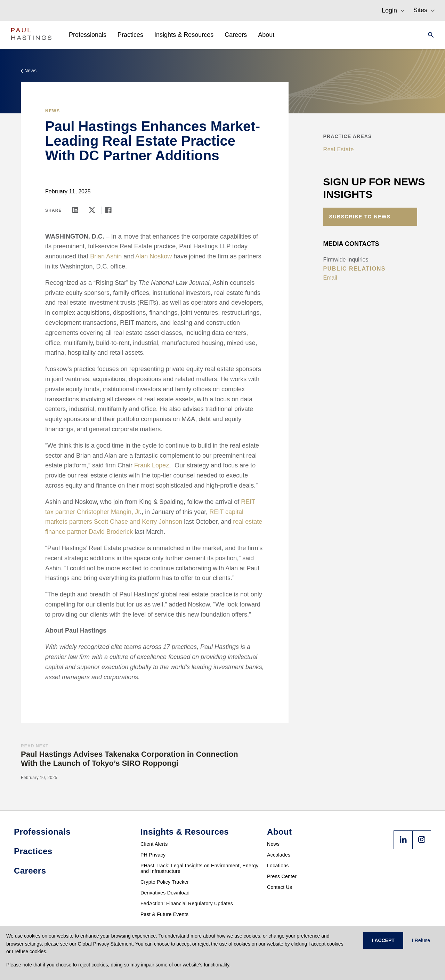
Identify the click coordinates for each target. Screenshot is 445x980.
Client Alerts (154, 844)
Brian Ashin (106, 256)
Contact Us (280, 887)
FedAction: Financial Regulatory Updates (187, 903)
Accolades (279, 855)
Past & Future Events (164, 914)
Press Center (282, 876)
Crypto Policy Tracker (165, 882)
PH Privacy (153, 855)
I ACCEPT (383, 940)
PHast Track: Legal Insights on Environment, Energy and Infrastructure (200, 868)
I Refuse (421, 940)
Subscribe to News (360, 217)
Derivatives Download (165, 893)
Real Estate (339, 149)
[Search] (429, 35)
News (273, 844)
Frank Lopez (152, 465)
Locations (278, 866)
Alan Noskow (153, 256)
